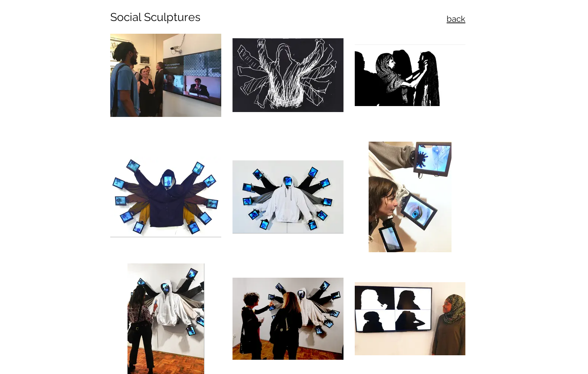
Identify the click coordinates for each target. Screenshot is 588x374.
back (456, 19)
